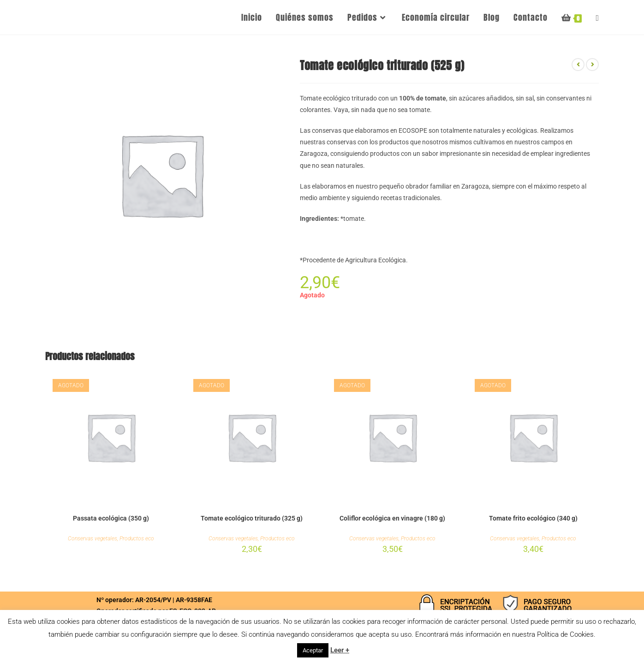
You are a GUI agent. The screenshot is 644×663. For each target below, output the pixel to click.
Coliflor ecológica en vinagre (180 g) (392, 518)
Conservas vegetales (92, 539)
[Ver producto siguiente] (592, 65)
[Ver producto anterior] (578, 65)
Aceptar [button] (313, 650)
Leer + (340, 650)
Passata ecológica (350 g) (111, 518)
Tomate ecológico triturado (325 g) (252, 518)
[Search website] (597, 17)
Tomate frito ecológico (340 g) (533, 518)
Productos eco (137, 539)
